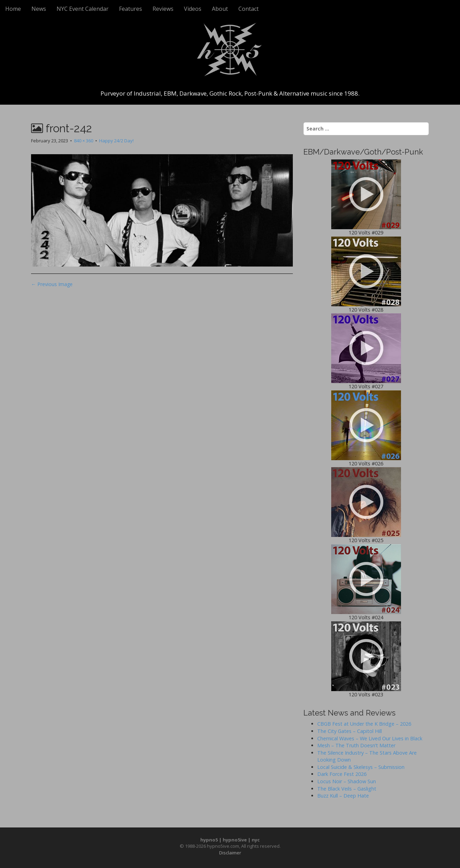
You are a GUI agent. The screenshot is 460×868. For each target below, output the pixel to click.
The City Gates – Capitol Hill (350, 731)
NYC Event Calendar (83, 9)
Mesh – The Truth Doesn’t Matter (356, 745)
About (220, 9)
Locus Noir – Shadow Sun (347, 781)
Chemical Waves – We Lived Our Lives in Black (370, 738)
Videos (193, 9)
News (39, 9)
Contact (248, 9)
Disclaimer (230, 853)
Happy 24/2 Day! (116, 141)
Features (131, 9)
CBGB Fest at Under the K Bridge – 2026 (364, 724)
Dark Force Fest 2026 (342, 774)
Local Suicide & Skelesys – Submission (361, 767)
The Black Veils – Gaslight (347, 789)
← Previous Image (52, 284)
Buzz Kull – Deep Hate (343, 796)
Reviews (163, 9)
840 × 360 (84, 141)
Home (13, 9)
